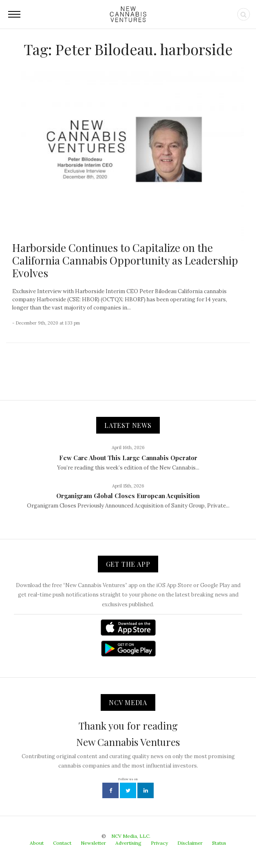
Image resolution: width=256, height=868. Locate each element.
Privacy (159, 843)
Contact (62, 843)
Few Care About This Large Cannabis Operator (128, 458)
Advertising (128, 843)
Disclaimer (190, 843)
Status (219, 843)
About (37, 843)
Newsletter (93, 843)
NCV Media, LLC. (131, 836)
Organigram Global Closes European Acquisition (128, 496)
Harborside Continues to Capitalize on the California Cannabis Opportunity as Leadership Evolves (125, 260)
